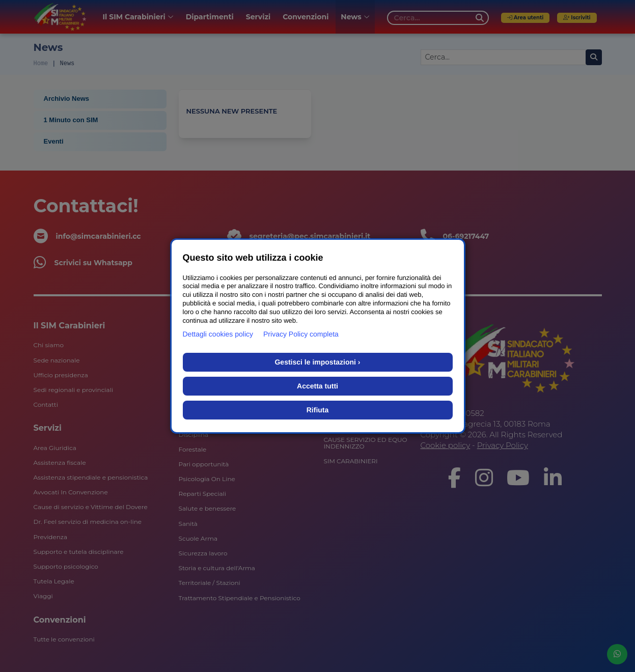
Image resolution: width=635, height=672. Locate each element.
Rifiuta (318, 410)
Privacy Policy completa (301, 334)
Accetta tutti (317, 386)
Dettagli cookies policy (218, 334)
